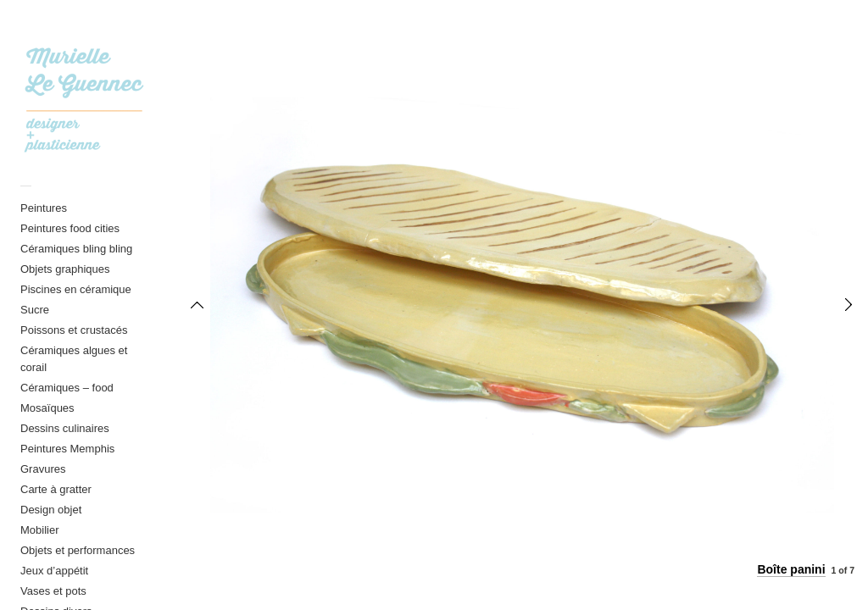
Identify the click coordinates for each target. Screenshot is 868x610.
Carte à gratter (56, 489)
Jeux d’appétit (54, 571)
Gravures (43, 469)
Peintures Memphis (67, 449)
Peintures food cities (70, 228)
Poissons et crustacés (74, 330)
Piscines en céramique (76, 289)
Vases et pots (53, 591)
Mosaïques (47, 408)
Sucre (35, 310)
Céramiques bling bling (76, 249)
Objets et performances (78, 550)
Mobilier (40, 530)
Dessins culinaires (65, 428)
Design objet (51, 510)
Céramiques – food (67, 388)
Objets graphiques (65, 269)
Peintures (44, 208)
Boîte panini (791, 569)
